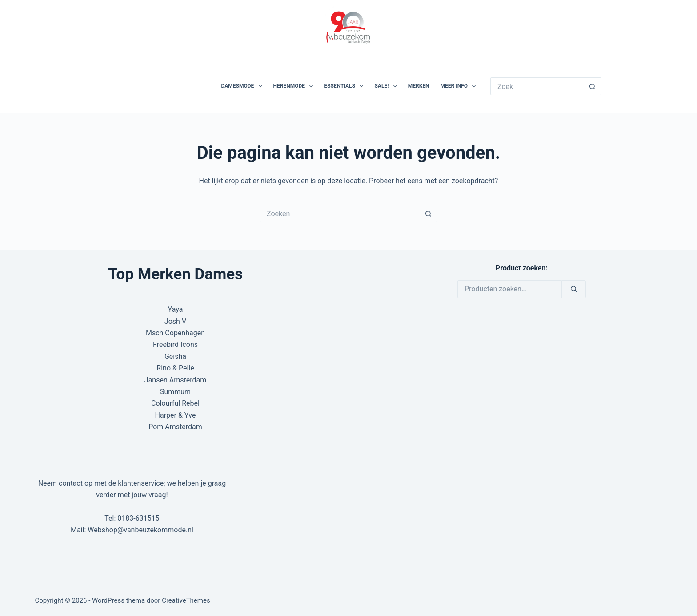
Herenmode (295, 86)
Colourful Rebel (175, 403)
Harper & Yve (176, 415)
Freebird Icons (175, 344)
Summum (175, 392)
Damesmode (244, 86)
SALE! (387, 86)
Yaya (176, 309)
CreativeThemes (186, 600)
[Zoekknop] (593, 86)
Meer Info (460, 86)
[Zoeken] (574, 289)
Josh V (175, 321)
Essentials (345, 86)
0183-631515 (138, 518)
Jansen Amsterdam (175, 380)
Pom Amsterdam (175, 427)
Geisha (175, 356)
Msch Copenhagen (175, 333)
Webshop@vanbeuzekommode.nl (140, 530)
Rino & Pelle (175, 368)
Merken (419, 86)
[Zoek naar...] (537, 86)
